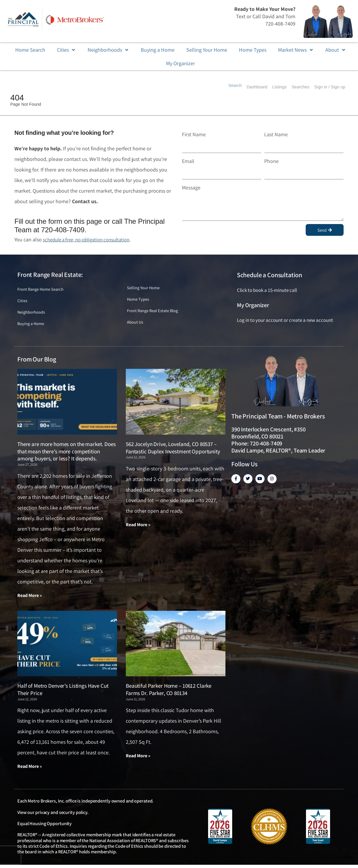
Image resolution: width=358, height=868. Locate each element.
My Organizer (253, 305)
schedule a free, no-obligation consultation (91, 239)
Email (188, 161)
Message (191, 187)
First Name (194, 134)
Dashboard (243, 87)
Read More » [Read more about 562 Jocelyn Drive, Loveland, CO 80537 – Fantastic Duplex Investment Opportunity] (138, 527)
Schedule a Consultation (270, 275)
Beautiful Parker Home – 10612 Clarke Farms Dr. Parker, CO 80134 (169, 692)
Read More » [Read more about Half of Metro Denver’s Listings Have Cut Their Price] (30, 769)
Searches (295, 87)
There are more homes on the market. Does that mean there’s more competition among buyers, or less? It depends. (67, 454)
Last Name (276, 134)
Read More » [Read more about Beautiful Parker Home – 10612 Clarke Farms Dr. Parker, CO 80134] (138, 759)
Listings (270, 87)
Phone (271, 161)
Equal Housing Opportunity (45, 827)
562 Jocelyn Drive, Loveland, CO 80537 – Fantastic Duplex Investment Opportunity (173, 450)
